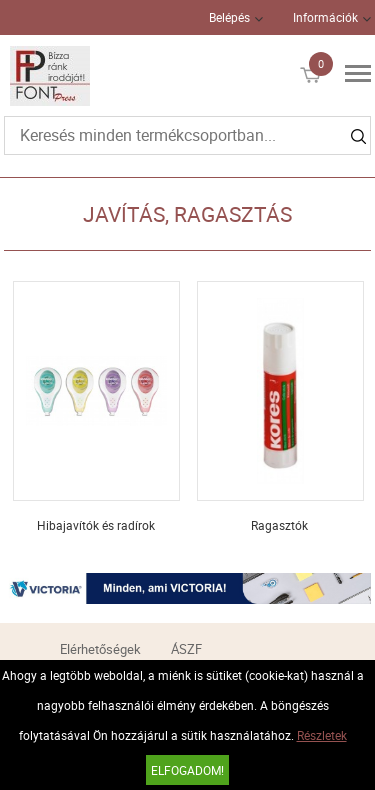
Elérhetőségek (100, 649)
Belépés (229, 17)
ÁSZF (186, 649)
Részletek (322, 735)
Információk (325, 17)
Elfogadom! (187, 770)
